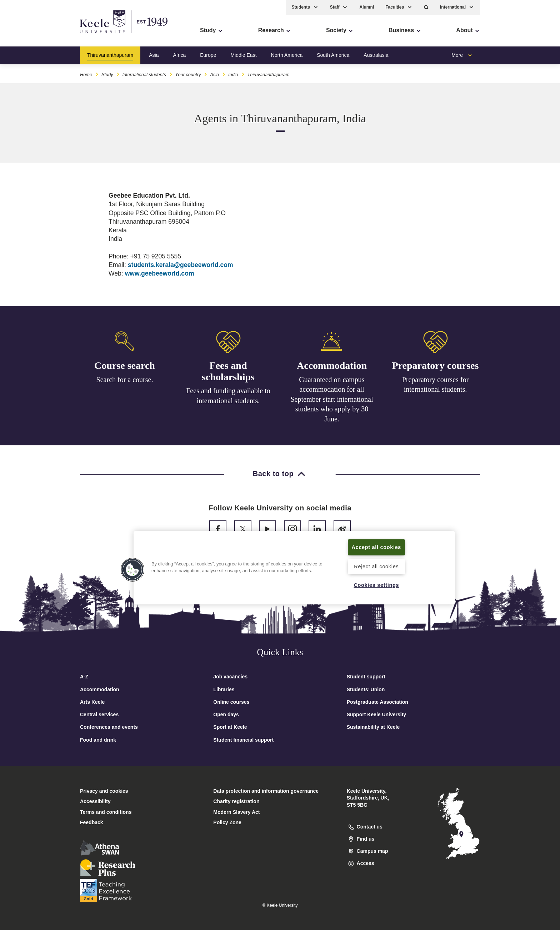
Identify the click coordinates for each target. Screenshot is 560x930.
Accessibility (26, 36)
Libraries (224, 689)
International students (144, 75)
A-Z (84, 677)
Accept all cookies (377, 547)
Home (86, 75)
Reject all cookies (376, 567)
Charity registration (236, 801)
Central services (99, 714)
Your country (188, 75)
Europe (208, 55)
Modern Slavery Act (236, 812)
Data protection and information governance (266, 791)
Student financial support (243, 740)
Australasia (376, 55)
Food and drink (98, 740)
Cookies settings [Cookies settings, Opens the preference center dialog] (376, 585)
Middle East (243, 55)
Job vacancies (230, 677)
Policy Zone (227, 822)
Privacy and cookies (104, 791)
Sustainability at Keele (373, 727)
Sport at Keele (230, 727)
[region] (294, 568)
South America (333, 55)
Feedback (92, 822)
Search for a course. (125, 380)
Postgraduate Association (377, 702)
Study (107, 75)
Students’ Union (366, 689)
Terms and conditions (106, 812)
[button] (426, 7)
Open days (226, 714)
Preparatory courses (436, 370)
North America (287, 55)
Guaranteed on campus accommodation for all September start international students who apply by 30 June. (332, 401)
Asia (154, 55)
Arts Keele (92, 702)
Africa (179, 55)
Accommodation (332, 368)
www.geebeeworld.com (160, 273)
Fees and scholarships (228, 372)
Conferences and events (109, 727)
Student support (366, 677)
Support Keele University (377, 714)
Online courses (231, 702)
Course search (125, 365)
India (233, 75)
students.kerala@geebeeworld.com (181, 265)
